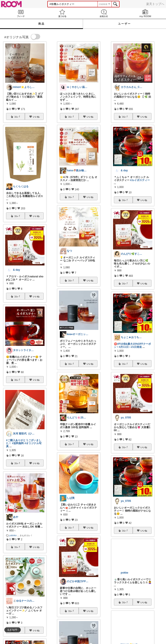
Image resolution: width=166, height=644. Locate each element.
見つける (62, 13)
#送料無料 (18, 443)
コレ (17, 117)
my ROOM (145, 13)
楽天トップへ (155, 4)
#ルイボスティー (140, 180)
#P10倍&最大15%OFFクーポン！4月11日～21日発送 (132, 345)
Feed (21, 13)
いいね (36, 117)
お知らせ (104, 13)
